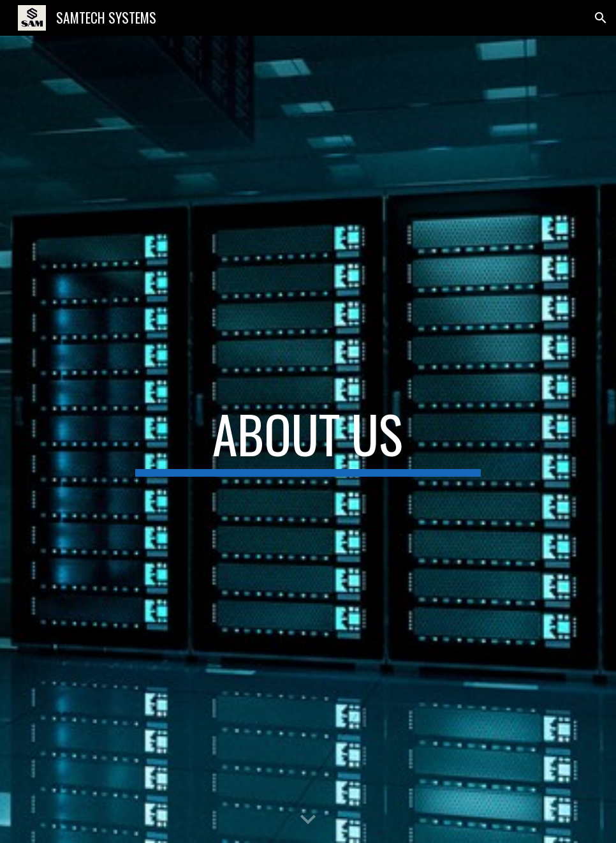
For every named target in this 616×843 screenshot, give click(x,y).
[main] (308, 440)
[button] (601, 18)
